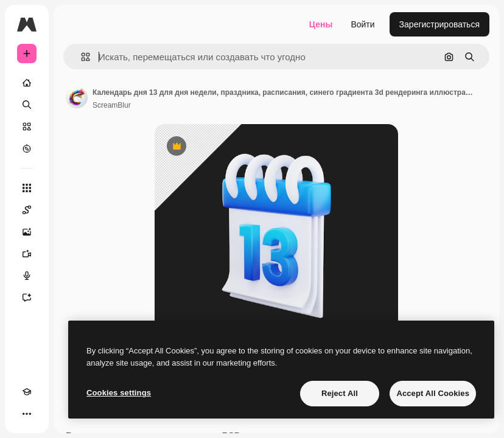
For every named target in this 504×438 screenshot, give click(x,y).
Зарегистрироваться (439, 24)
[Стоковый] (27, 127)
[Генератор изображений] (27, 232)
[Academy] (27, 392)
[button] (81, 57)
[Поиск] (27, 105)
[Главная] (27, 83)
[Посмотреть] (27, 148)
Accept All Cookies (433, 393)
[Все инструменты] (27, 188)
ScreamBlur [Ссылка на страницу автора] (112, 105)
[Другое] (27, 414)
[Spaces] (27, 210)
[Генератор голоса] (27, 276)
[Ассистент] (27, 297)
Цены (321, 24)
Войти (362, 24)
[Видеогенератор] (27, 254)
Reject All (340, 393)
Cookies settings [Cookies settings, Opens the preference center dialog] (119, 393)
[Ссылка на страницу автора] (77, 97)
